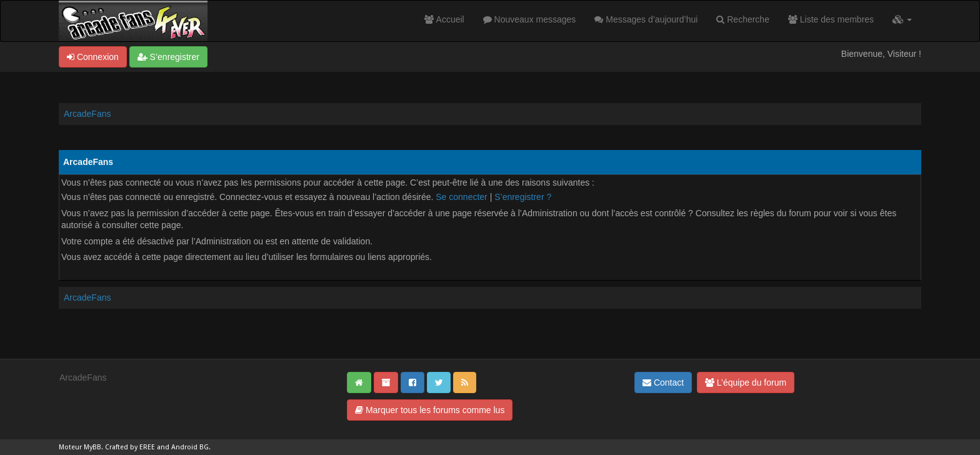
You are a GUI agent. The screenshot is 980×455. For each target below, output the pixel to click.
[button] (902, 19)
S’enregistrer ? (523, 197)
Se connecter (462, 197)
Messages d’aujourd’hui (646, 19)
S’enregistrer (168, 57)
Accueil (444, 19)
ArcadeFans (87, 114)
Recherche (743, 19)
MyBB (92, 447)
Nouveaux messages (530, 19)
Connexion (93, 57)
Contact (663, 382)
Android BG (190, 447)
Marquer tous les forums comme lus (430, 410)
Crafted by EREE (130, 447)
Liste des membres (831, 19)
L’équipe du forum (746, 382)
